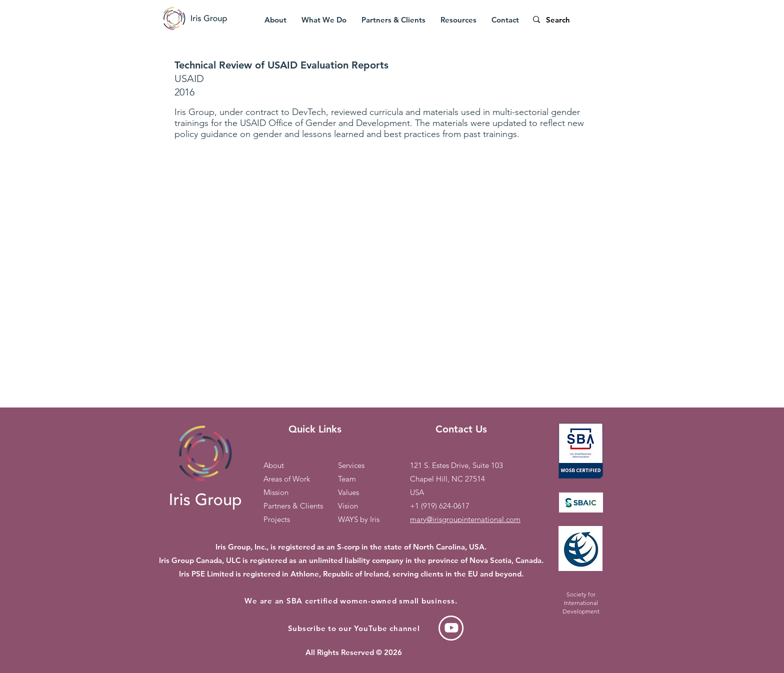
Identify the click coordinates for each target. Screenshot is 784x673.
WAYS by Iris (359, 519)
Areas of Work (287, 479)
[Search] (579, 19)
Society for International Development (581, 603)
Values (348, 492)
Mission (276, 492)
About (274, 465)
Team (347, 479)
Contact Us (461, 429)
